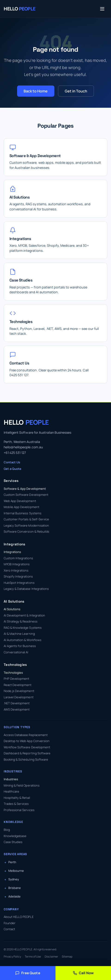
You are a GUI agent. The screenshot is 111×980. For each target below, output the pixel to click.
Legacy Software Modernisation (26, 525)
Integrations (12, 552)
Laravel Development (19, 697)
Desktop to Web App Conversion (27, 741)
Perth (12, 862)
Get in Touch (76, 91)
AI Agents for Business (20, 646)
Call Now (83, 973)
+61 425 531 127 (15, 453)
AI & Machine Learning (19, 634)
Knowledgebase (15, 836)
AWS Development (17, 709)
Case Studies (13, 842)
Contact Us (12, 462)
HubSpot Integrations (19, 583)
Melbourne (16, 871)
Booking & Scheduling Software (26, 759)
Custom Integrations (18, 558)
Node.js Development (19, 691)
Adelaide (14, 896)
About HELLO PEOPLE (19, 917)
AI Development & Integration (24, 615)
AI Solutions (12, 609)
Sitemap (67, 956)
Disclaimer (51, 956)
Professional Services (19, 810)
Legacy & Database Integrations (26, 589)
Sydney (14, 879)
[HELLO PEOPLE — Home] (20, 9)
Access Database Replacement (26, 735)
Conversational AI (16, 652)
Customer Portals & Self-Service (26, 519)
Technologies (13, 673)
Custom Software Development (26, 495)
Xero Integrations (16, 570)
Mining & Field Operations (22, 785)
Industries (11, 779)
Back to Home (36, 91)
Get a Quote (12, 469)
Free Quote (28, 973)
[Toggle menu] (102, 9)
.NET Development (17, 703)
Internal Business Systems (23, 513)
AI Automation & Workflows (23, 640)
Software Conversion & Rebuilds (26, 531)
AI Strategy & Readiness (21, 621)
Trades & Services (16, 804)
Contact (9, 929)
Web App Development (20, 501)
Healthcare (11, 791)
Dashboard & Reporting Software (27, 753)
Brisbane (15, 888)
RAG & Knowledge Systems (23, 628)
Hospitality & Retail (17, 798)
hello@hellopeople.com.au (23, 447)
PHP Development (16, 679)
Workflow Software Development (27, 747)
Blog (7, 830)
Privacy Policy (12, 956)
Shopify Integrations (18, 576)
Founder (10, 923)
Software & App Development (25, 489)
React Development (18, 685)
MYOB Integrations (17, 564)
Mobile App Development (22, 507)
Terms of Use (33, 956)
